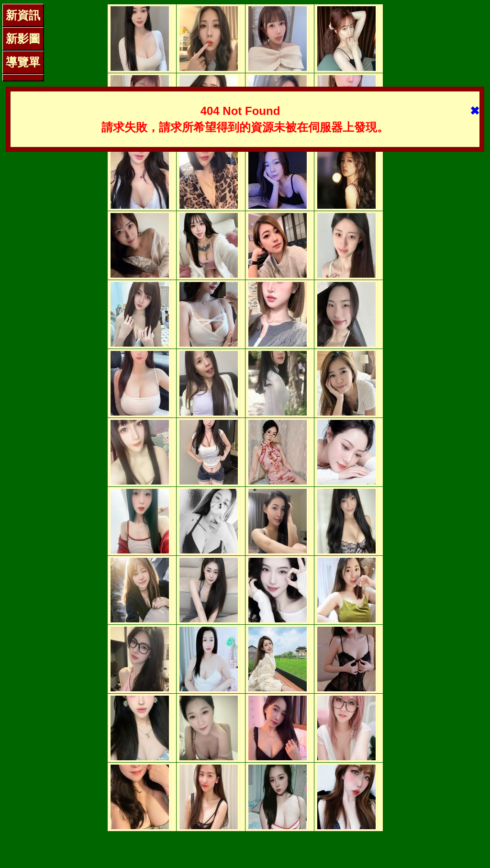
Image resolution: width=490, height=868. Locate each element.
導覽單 (23, 62)
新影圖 (23, 39)
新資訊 (23, 15)
